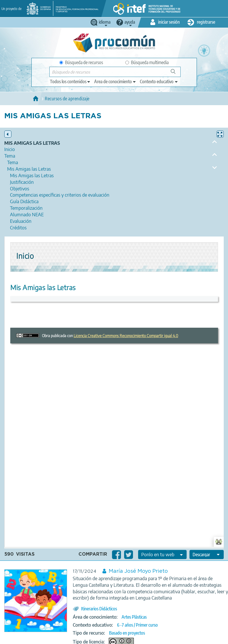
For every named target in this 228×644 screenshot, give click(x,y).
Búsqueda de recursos (81, 62)
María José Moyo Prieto (138, 571)
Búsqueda (176, 74)
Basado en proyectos (127, 633)
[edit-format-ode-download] (207, 555)
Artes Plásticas (134, 617)
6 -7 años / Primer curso (137, 625)
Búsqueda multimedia (147, 62)
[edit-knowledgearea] (115, 81)
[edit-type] (70, 81)
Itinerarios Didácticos (99, 609)
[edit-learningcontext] (159, 81)
